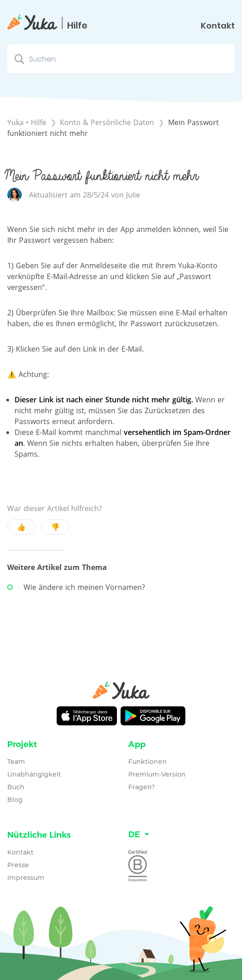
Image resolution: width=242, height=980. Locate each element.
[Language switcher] (181, 835)
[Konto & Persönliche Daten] (108, 122)
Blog (15, 800)
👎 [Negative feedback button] (55, 527)
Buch (16, 787)
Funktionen (148, 762)
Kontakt (218, 26)
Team (16, 762)
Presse (18, 865)
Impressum (26, 878)
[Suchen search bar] (121, 59)
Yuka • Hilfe (27, 122)
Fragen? (142, 787)
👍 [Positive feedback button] (21, 527)
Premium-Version (157, 774)
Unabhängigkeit (34, 774)
